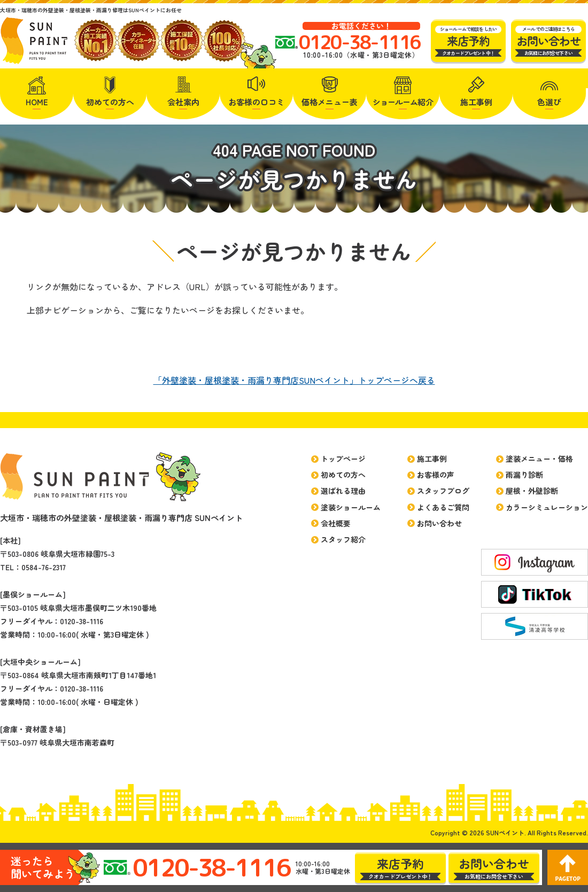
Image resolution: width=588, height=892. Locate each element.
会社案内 (183, 102)
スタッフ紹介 (343, 539)
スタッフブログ (443, 491)
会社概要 (336, 523)
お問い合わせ (439, 523)
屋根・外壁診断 (532, 491)
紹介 (403, 102)
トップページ (343, 459)
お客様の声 (436, 475)
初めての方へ (110, 102)
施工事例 (476, 102)
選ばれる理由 (343, 491)
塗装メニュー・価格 (539, 459)
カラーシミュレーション (547, 507)
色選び (549, 102)
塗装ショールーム (351, 507)
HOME (37, 102)
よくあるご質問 (443, 507)
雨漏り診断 (524, 475)
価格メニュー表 (330, 102)
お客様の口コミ (256, 102)
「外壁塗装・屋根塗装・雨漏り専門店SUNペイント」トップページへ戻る (294, 380)
